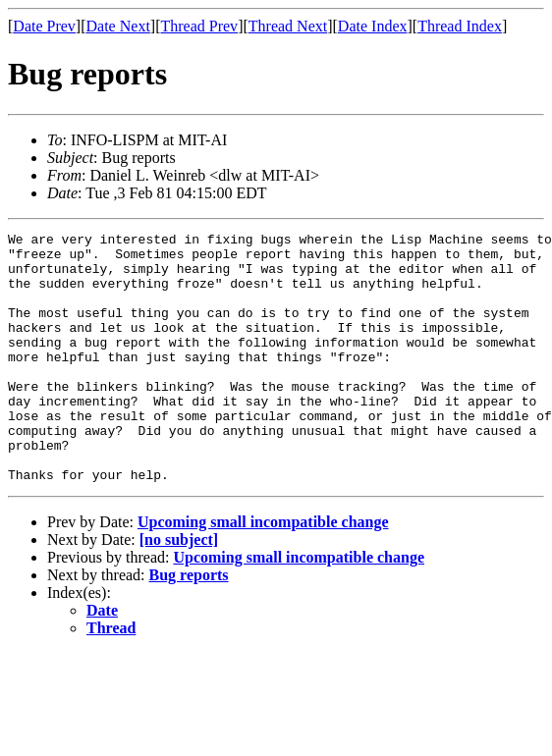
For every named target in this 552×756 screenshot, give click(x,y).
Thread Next (288, 26)
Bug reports (189, 625)
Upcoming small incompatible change (263, 572)
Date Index (373, 26)
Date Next (118, 26)
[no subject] (179, 590)
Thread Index (460, 26)
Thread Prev (199, 26)
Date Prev (44, 26)
